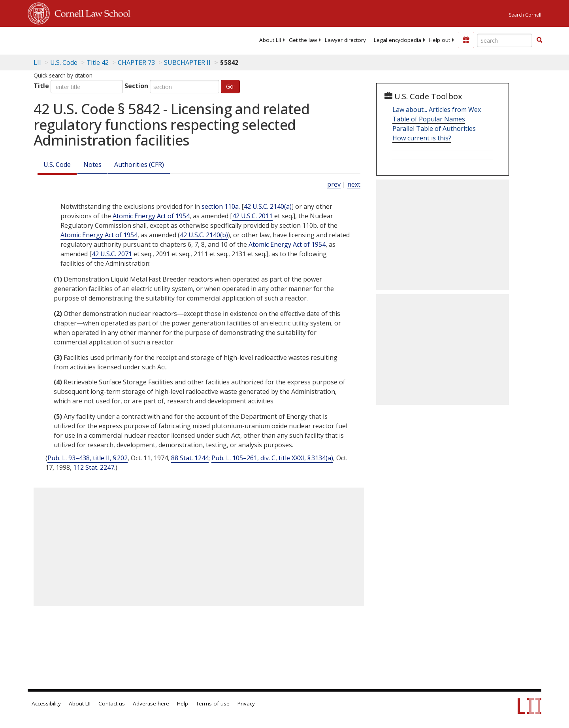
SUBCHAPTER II (187, 62)
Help (183, 703)
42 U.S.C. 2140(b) (204, 235)
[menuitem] (270, 40)
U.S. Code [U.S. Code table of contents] (64, 62)
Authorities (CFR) (139, 165)
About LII (270, 40)
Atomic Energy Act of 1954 (151, 216)
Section (136, 86)
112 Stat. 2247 (94, 467)
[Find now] (539, 40)
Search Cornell (525, 15)
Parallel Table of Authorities (434, 129)
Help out (440, 40)
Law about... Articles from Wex (437, 110)
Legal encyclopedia (398, 40)
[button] (539, 40)
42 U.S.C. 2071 (112, 254)
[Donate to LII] (466, 40)
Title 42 (98, 62)
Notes (92, 165)
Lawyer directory (345, 40)
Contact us (112, 703)
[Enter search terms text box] (505, 40)
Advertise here (151, 703)
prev (334, 184)
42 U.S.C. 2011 (252, 216)
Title (41, 86)
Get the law (303, 40)
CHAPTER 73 (136, 62)
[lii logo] (117, 40)
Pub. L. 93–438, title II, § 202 (88, 458)
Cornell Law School (90, 12)
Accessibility (46, 703)
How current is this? (422, 138)
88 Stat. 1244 (190, 458)
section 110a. (221, 206)
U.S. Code (57, 165)
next (354, 184)
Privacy (246, 703)
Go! (230, 86)
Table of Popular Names (429, 119)
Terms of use (213, 703)
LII (37, 62)
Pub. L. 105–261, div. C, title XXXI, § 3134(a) (272, 458)
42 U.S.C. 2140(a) (268, 206)
